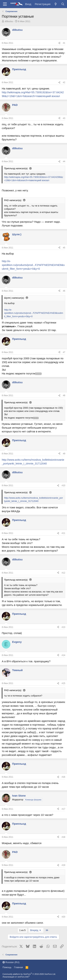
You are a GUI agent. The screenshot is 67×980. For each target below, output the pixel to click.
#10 (63, 485)
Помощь (7, 967)
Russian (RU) (11, 962)
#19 (63, 865)
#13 (63, 627)
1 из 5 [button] (22, 930)
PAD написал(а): (13, 200)
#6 (64, 291)
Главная (18, 967)
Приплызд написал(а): (16, 168)
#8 (64, 395)
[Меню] (5, 4)
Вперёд (36, 930)
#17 (63, 809)
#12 (63, 573)
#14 (63, 655)
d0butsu (9, 21)
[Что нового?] (56, 4)
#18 (63, 837)
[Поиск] (63, 4)
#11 (63, 533)
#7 (64, 352)
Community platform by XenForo (29, 974)
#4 (64, 161)
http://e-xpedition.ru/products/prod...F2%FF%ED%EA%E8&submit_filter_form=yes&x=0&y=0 (33, 265)
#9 (64, 454)
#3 (64, 118)
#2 (64, 82)
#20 (63, 917)
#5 (64, 248)
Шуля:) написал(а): (14, 298)
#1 (64, 43)
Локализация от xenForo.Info (16, 977)
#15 (63, 683)
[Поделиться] (59, 43)
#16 (63, 777)
